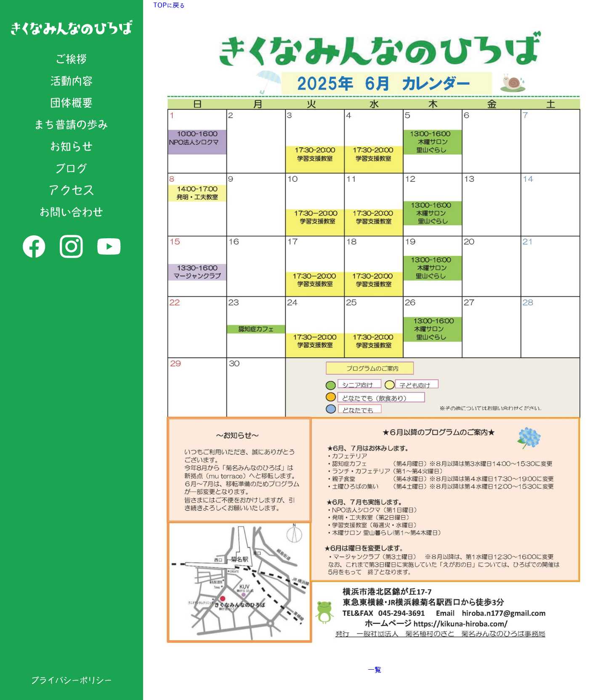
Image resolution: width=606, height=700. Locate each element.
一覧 (375, 670)
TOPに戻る (169, 5)
